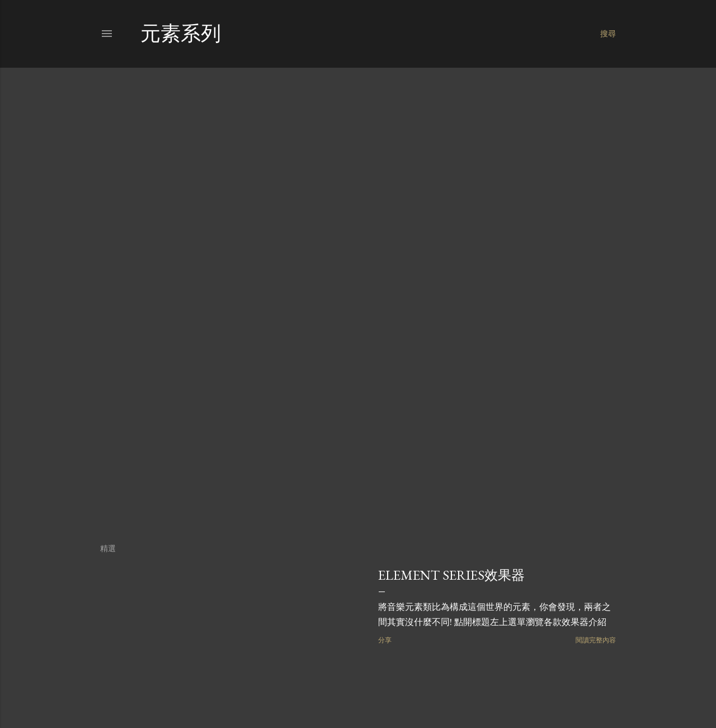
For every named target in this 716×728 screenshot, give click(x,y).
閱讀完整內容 (596, 640)
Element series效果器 (451, 575)
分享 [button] (385, 640)
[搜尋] (608, 34)
